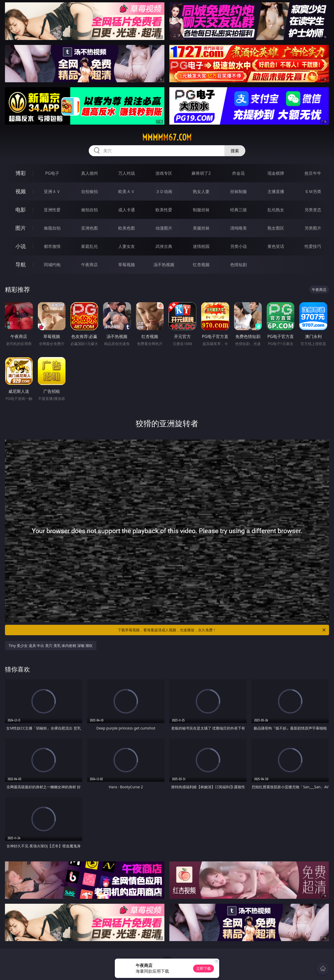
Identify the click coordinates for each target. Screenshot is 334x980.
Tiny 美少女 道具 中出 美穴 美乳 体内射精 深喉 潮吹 (51, 646)
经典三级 (238, 210)
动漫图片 (164, 228)
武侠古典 (164, 246)
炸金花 (238, 173)
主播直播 (276, 191)
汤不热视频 (164, 265)
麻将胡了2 (201, 173)
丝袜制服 (238, 191)
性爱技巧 (313, 246)
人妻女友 (127, 246)
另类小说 (238, 246)
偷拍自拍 (90, 210)
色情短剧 (238, 265)
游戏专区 (164, 173)
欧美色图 (127, 228)
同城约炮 (52, 265)
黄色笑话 (276, 246)
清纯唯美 (238, 228)
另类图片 (313, 228)
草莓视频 (127, 265)
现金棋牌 (276, 173)
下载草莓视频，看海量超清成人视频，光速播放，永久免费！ (222, 630)
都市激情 (52, 246)
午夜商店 (90, 265)
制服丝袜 (201, 210)
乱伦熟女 (276, 210)
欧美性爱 (164, 210)
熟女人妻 (201, 191)
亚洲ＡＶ (52, 191)
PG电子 (52, 173)
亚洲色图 (90, 228)
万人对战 (127, 173)
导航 (21, 264)
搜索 (235, 151)
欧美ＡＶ (127, 191)
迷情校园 (201, 246)
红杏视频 (201, 265)
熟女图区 (276, 228)
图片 (21, 228)
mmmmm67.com (167, 137)
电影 (21, 210)
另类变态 (313, 210)
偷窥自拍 (52, 228)
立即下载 (204, 968)
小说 (21, 246)
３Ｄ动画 (164, 191)
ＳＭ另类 (313, 191)
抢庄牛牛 (313, 173)
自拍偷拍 (90, 191)
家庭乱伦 (90, 246)
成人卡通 (127, 210)
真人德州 (90, 173)
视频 (21, 191)
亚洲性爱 (52, 210)
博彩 (21, 173)
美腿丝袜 (201, 228)
